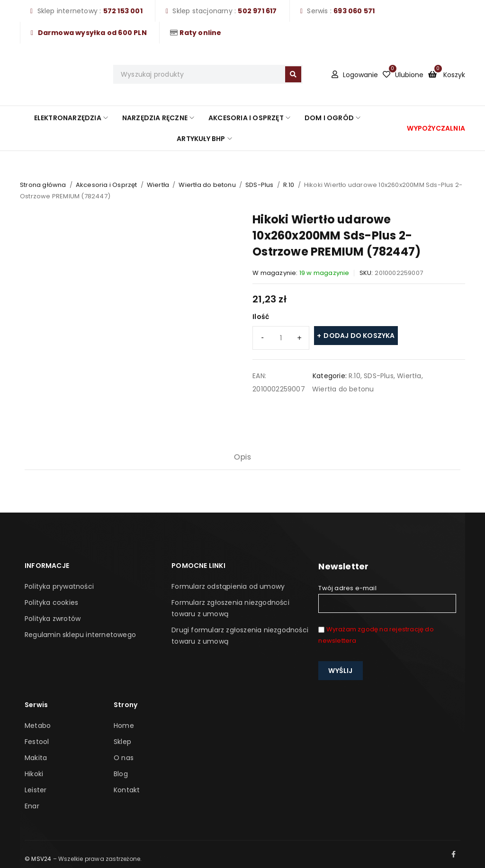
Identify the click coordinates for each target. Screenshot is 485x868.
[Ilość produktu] (281, 338)
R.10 (289, 185)
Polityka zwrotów (53, 619)
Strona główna (43, 185)
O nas (124, 758)
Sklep (122, 742)
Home (124, 726)
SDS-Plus (260, 185)
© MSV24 (38, 859)
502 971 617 (257, 11)
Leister (36, 790)
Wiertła (158, 185)
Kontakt (127, 790)
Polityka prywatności (59, 586)
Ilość (261, 317)
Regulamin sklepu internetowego (80, 635)
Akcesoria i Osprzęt (107, 185)
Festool (37, 742)
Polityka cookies (51, 602)
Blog (121, 774)
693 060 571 (354, 11)
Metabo (38, 726)
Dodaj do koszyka (359, 336)
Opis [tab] (242, 457)
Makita (36, 758)
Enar (32, 806)
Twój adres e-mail (387, 598)
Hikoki (34, 774)
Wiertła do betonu (207, 185)
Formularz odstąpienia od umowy (228, 586)
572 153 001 (123, 11)
